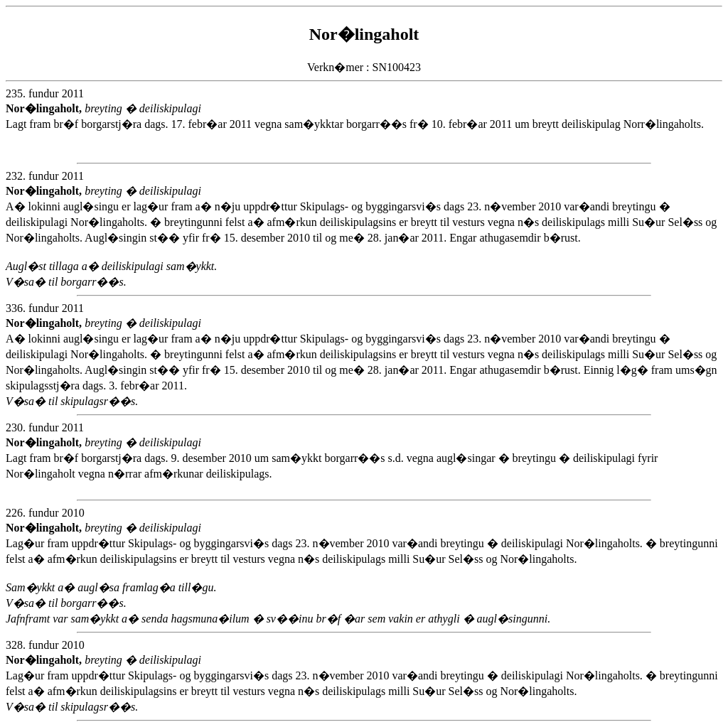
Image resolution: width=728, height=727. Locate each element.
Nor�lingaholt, (45, 108)
